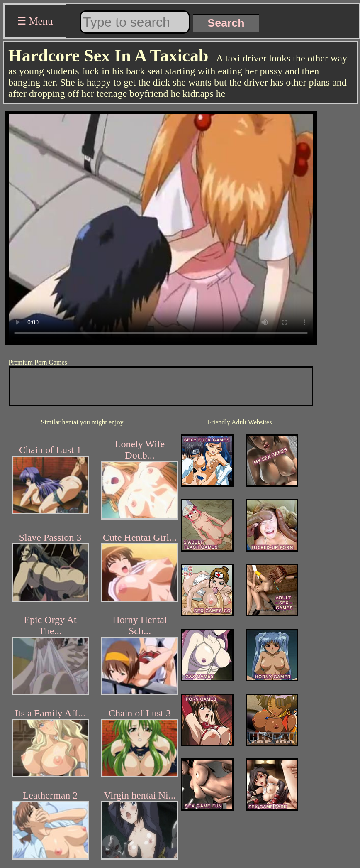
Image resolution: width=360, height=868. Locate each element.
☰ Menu (35, 21)
